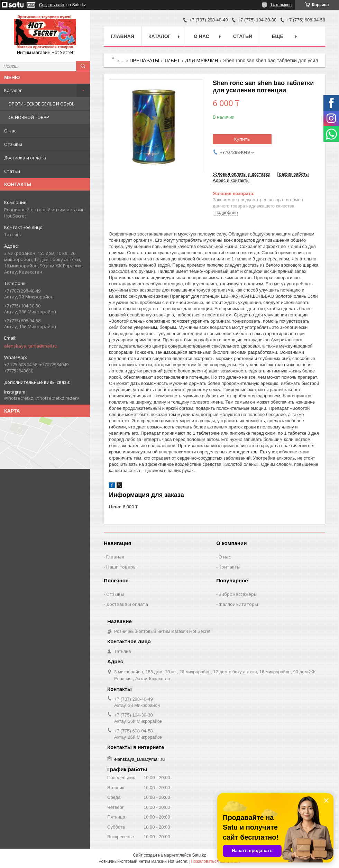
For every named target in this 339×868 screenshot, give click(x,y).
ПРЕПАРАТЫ (145, 61)
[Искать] (83, 66)
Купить (242, 139)
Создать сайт (52, 5)
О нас (10, 131)
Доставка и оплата (25, 158)
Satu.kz (199, 855)
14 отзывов (281, 5)
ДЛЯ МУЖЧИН (202, 61)
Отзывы (13, 144)
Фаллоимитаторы (238, 604)
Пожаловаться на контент (216, 861)
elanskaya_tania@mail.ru (31, 346)
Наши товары (121, 567)
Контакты (230, 567)
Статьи (12, 171)
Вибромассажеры (238, 594)
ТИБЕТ (172, 61)
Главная (122, 36)
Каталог (13, 90)
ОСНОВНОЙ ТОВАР (29, 117)
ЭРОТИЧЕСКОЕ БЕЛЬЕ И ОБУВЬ (42, 104)
